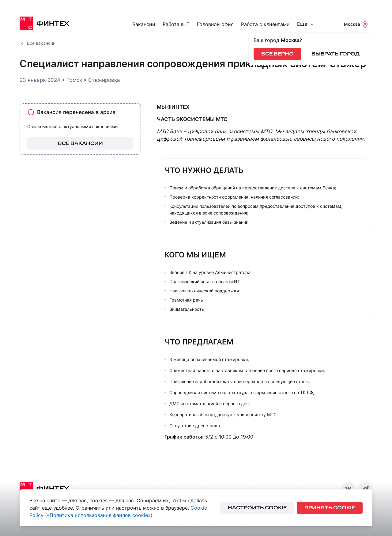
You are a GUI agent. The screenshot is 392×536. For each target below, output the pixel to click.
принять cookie (330, 508)
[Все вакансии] (22, 43)
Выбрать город (335, 54)
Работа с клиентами (265, 24)
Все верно (277, 54)
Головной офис (215, 24)
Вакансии (144, 24)
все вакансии (80, 144)
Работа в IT (176, 24)
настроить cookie (257, 508)
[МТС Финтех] (50, 23)
